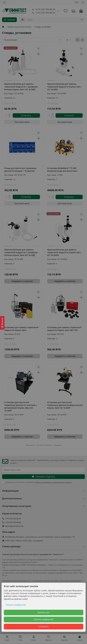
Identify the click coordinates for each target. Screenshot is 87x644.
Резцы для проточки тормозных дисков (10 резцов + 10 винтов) (20, 170)
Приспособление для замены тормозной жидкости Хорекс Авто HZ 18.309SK (64, 252)
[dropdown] (4, 2)
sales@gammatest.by (14, 526)
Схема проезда (43, 546)
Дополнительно (43, 498)
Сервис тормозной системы (19, 27)
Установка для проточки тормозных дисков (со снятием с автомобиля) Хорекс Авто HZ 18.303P (20, 406)
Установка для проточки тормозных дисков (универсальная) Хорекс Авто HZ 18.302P (65, 405)
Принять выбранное (44, 619)
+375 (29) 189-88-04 (43, 13)
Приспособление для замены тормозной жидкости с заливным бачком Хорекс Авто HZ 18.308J (21, 252)
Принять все (43, 612)
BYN (76, 2)
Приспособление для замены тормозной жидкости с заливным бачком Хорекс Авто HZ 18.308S (21, 87)
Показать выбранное (16, 605)
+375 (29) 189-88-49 (43, 9)
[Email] (43, 470)
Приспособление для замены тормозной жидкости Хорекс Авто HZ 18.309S (64, 87)
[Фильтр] (2, 323)
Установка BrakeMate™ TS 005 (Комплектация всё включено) (62, 170)
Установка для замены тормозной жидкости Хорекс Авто (21, 329)
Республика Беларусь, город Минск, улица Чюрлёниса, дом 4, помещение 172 (40, 537)
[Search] (55, 20)
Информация (43, 491)
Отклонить (44, 626)
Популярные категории (43, 506)
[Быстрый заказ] (22, 122)
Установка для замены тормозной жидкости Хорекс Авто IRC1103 (64, 329)
